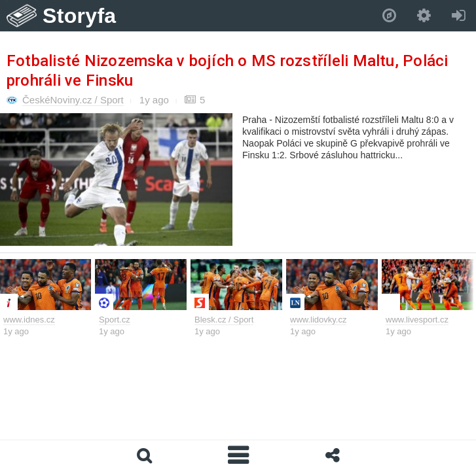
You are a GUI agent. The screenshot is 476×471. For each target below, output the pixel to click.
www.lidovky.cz (318, 320)
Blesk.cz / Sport (224, 320)
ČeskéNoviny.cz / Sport (73, 100)
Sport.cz (115, 320)
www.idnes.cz (29, 320)
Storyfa (80, 16)
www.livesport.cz (417, 320)
